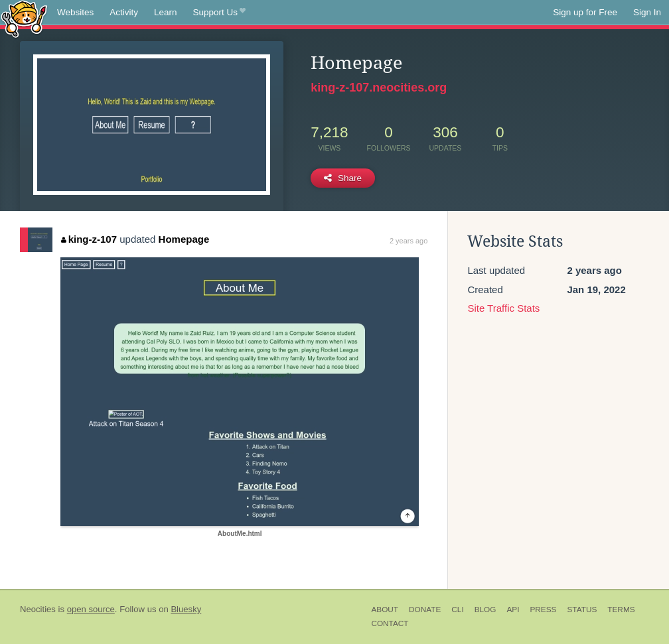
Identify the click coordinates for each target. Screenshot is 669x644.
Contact (390, 623)
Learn (166, 12)
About (385, 610)
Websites (75, 12)
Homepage (184, 239)
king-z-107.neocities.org (379, 88)
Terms (621, 610)
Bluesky (186, 609)
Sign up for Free (585, 12)
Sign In (647, 12)
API (513, 610)
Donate (425, 610)
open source (91, 609)
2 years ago (409, 241)
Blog (485, 610)
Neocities (38, 609)
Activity (124, 12)
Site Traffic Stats (503, 308)
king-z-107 (89, 239)
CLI (457, 610)
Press (543, 610)
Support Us (219, 13)
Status (582, 610)
